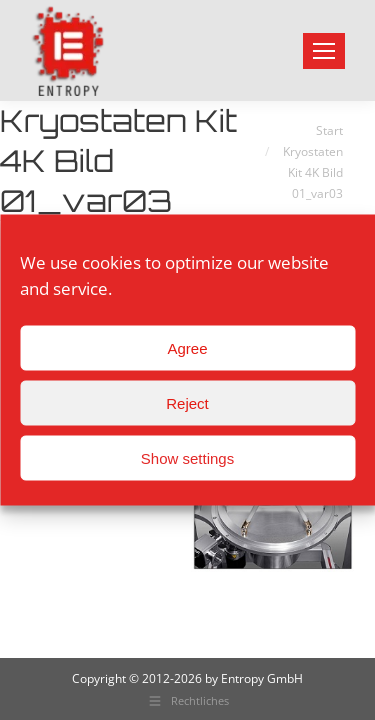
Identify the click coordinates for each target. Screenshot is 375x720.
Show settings (187, 457)
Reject (187, 402)
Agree (187, 347)
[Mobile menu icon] (324, 51)
